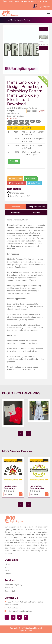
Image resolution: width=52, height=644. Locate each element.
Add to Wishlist (17, 183)
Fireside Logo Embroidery (10, 487)
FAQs (7, 570)
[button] (48, 13)
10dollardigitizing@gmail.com (34, 1)
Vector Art (9, 588)
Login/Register (44, 7)
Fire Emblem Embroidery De (37, 487)
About (7, 567)
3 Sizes (8, 494)
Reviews (15, 213)
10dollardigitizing (32, 628)
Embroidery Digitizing (13, 584)
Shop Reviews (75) (37, 207)
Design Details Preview (21, 20)
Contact (8, 574)
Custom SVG (10, 591)
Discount (37, 213)
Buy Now (31, 179)
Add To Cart (15, 179)
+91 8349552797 (11, 1)
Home (7, 20)
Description (15, 207)
